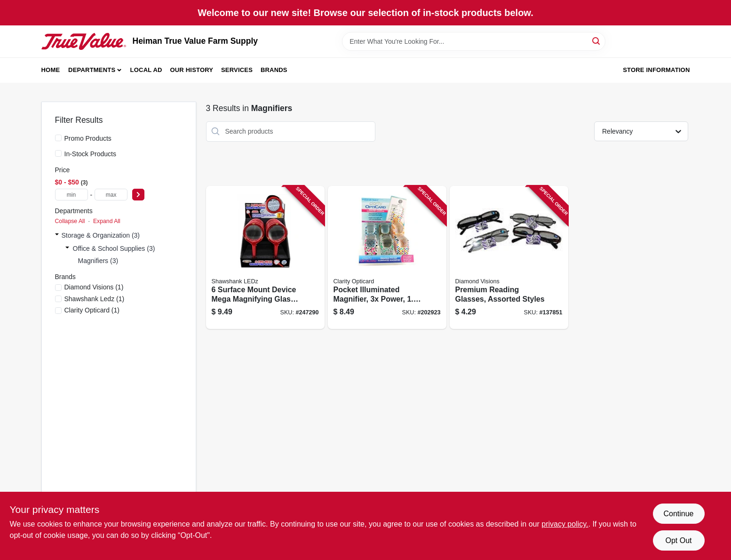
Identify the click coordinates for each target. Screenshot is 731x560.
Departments (92, 70)
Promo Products (88, 138)
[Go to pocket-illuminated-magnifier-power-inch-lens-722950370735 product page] (387, 258)
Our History (191, 70)
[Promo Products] (58, 138)
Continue (678, 514)
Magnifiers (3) (98, 261)
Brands (274, 70)
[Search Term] (474, 41)
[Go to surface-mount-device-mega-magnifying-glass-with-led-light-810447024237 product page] (265, 258)
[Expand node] (57, 235)
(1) (94, 287)
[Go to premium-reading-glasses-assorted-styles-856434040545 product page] (509, 258)
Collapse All (70, 221)
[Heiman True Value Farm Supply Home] (84, 41)
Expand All (107, 221)
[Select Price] (138, 195)
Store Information (656, 70)
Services (237, 70)
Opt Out (678, 540)
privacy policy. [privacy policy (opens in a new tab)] (565, 524)
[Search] (597, 41)
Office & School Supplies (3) (114, 248)
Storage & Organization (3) (101, 235)
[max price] (111, 195)
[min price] (72, 195)
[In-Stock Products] (58, 153)
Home (51, 70)
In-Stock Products (91, 154)
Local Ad (146, 70)
